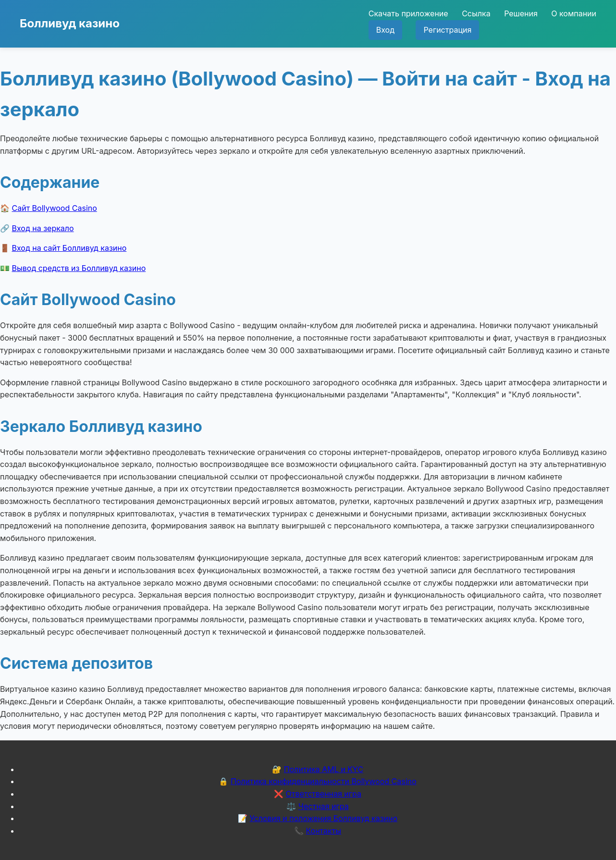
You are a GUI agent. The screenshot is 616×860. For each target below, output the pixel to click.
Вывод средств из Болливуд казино (79, 268)
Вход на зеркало (43, 228)
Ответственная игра (323, 794)
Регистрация (447, 30)
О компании (574, 13)
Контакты (323, 831)
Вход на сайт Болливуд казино (69, 248)
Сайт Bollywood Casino (55, 208)
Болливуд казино (70, 23)
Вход (385, 30)
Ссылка (476, 13)
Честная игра (324, 806)
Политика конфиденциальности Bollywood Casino (324, 781)
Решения (521, 13)
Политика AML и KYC (324, 769)
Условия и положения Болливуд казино (323, 818)
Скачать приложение (408, 13)
